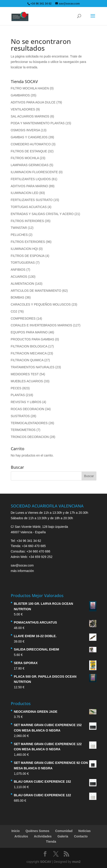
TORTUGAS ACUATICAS (29, 207)
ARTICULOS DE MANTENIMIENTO (36, 291)
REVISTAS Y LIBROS (26, 402)
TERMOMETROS (23, 430)
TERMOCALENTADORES (29, 423)
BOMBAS (18, 297)
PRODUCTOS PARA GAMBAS (33, 339)
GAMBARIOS (20, 95)
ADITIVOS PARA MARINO (29, 186)
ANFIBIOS (18, 270)
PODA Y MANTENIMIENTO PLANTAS (38, 123)
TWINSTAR (19, 228)
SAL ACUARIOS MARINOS (30, 116)
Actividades (43, 836)
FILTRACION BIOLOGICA (29, 346)
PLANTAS (18, 395)
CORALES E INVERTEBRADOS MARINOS (42, 325)
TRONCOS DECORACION (30, 437)
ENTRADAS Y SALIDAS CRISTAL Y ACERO (42, 214)
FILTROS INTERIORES (27, 221)
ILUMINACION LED (25, 193)
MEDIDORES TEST (25, 374)
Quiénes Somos (37, 831)
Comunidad (64, 831)
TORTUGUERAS (23, 263)
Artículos (21, 836)
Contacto (81, 836)
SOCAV (46, 862)
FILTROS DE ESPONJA (28, 256)
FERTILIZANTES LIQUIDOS (31, 179)
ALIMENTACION (23, 284)
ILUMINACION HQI (24, 249)
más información (22, 571)
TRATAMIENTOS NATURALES (33, 367)
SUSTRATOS (20, 416)
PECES (16, 388)
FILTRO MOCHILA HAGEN (30, 88)
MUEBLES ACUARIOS (27, 381)
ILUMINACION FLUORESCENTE (34, 172)
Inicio (16, 831)
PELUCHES (19, 235)
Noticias (84, 831)
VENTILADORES (23, 109)
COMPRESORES (23, 318)
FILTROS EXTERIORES (28, 242)
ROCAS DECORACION (28, 409)
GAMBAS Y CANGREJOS (29, 137)
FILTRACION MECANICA (29, 353)
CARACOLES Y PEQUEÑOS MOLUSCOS (41, 304)
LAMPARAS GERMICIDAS (30, 165)
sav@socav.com (22, 565)
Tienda (51, 842)
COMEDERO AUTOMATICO (31, 144)
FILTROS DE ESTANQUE (29, 151)
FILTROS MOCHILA (25, 158)
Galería (63, 836)
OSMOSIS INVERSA (25, 130)
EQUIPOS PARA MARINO (29, 332)
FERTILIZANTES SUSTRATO (32, 200)
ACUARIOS (19, 277)
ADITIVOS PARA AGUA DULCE (33, 102)
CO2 (14, 311)
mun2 (76, 862)
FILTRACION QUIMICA (27, 360)
